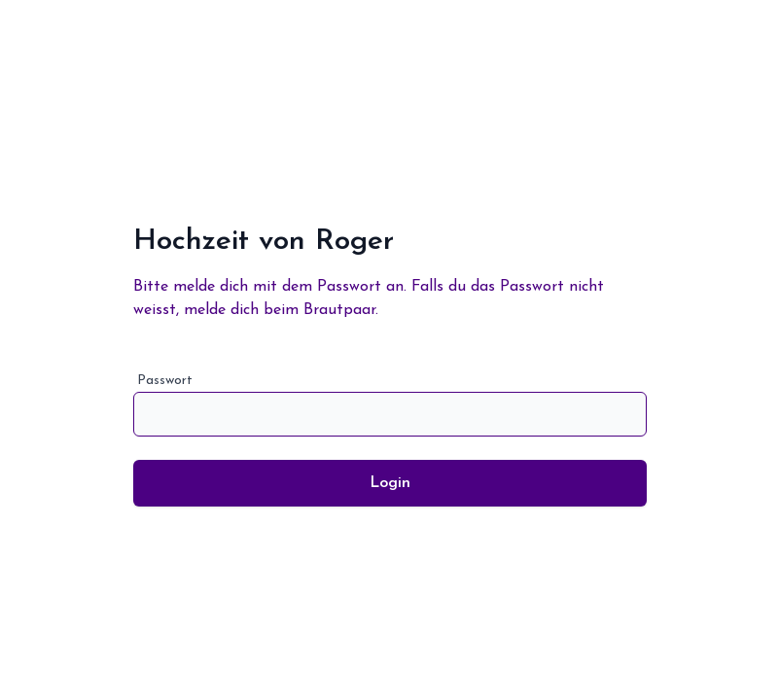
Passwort (390, 405)
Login (390, 483)
